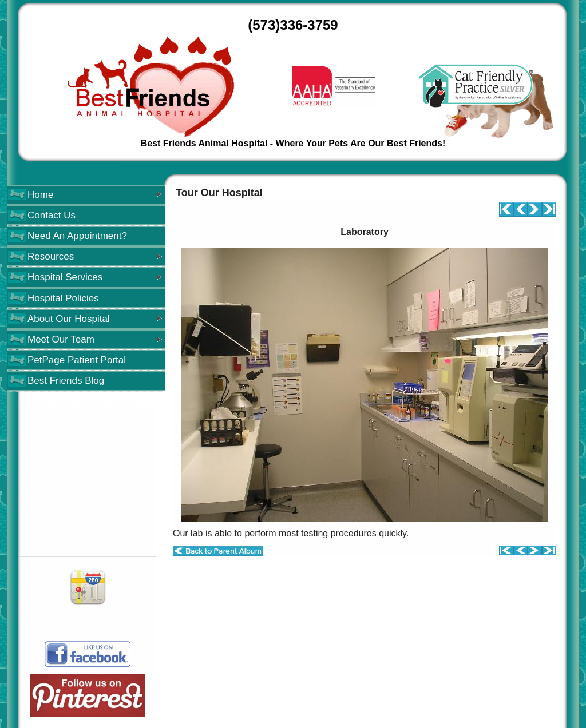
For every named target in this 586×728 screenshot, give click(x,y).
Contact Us (52, 215)
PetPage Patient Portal (77, 360)
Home (40, 195)
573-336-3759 (103, 468)
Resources (51, 256)
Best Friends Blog (66, 381)
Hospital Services (65, 277)
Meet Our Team (61, 339)
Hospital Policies (63, 298)
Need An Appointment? (77, 236)
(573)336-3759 (293, 25)
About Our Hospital (69, 319)
